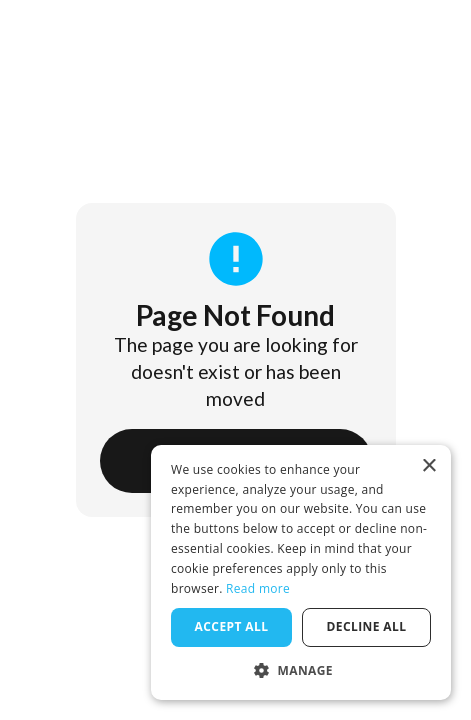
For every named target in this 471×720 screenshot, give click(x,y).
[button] (301, 670)
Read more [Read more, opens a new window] (258, 588)
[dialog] (301, 572)
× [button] (428, 466)
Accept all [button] (232, 626)
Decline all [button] (367, 626)
